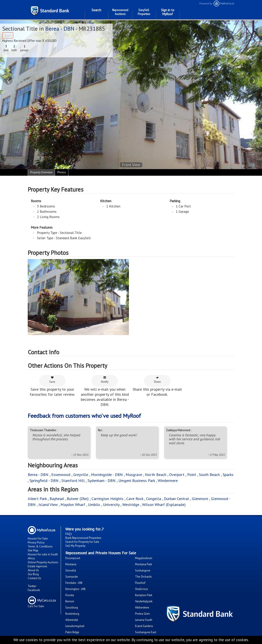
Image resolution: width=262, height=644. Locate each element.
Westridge (131, 505)
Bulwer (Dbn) (78, 499)
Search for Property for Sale (82, 542)
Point (192, 475)
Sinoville (71, 570)
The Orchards (143, 577)
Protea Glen (142, 614)
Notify (105, 380)
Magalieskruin (144, 558)
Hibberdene (142, 608)
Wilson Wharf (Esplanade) (164, 505)
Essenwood (61, 475)
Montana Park (144, 564)
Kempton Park (144, 595)
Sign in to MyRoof (168, 12)
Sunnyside (72, 577)
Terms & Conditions (40, 546)
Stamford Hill (73, 481)
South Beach (209, 475)
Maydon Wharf (73, 505)
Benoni (70, 601)
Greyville (81, 475)
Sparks (228, 475)
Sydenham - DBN (102, 481)
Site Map (33, 550)
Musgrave (134, 475)
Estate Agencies (38, 566)
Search (96, 10)
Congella (154, 499)
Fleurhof (140, 583)
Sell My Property (75, 546)
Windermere (168, 481)
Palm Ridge (72, 632)
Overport (177, 475)
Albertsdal (72, 620)
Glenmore (200, 499)
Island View (48, 505)
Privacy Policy (36, 542)
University (111, 505)
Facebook (34, 590)
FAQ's (69, 534)
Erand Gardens (144, 626)
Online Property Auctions (43, 562)
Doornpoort (73, 558)
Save (52, 380)
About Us (33, 570)
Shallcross (142, 589)
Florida (70, 595)
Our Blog (33, 574)
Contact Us (34, 578)
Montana (71, 564)
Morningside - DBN (107, 475)
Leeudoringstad (75, 626)
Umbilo (95, 505)
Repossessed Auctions (120, 12)
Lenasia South (144, 620)
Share (157, 380)
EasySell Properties (144, 12)
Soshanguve (143, 570)
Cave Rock (135, 499)
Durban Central (176, 499)
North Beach (156, 475)
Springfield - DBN (44, 481)
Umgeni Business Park (137, 481)
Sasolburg (72, 608)
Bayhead (57, 499)
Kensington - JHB (75, 589)
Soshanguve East (146, 632)
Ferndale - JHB (74, 583)
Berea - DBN (60, 29)
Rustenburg (72, 614)
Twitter (32, 586)
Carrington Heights (107, 499)
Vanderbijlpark (144, 601)
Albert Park (37, 499)
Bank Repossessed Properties (83, 538)
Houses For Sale (38, 539)
